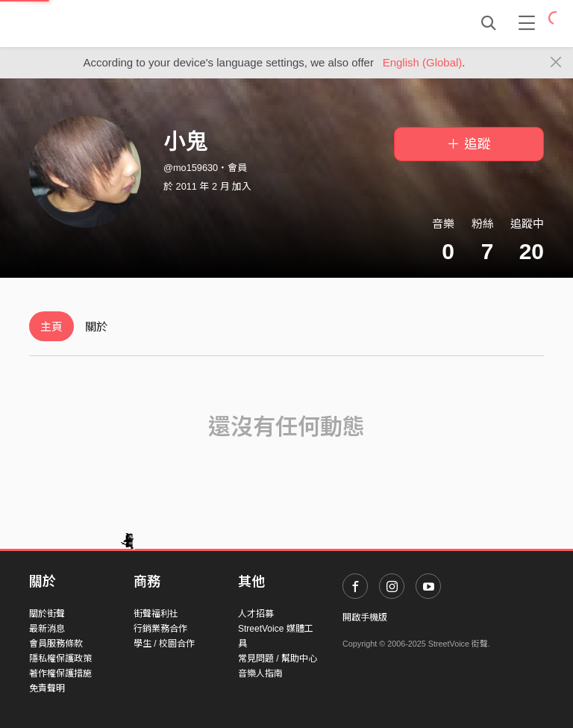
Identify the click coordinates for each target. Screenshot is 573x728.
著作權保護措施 (60, 673)
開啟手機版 (365, 617)
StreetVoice (91, 23)
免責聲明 (47, 688)
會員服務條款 (56, 644)
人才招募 (256, 614)
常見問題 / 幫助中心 (278, 659)
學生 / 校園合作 (164, 644)
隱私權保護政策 (60, 659)
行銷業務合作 (160, 629)
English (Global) (423, 62)
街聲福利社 (156, 614)
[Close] (556, 63)
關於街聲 (47, 614)
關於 (96, 327)
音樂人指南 (260, 673)
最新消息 (47, 629)
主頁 (51, 327)
